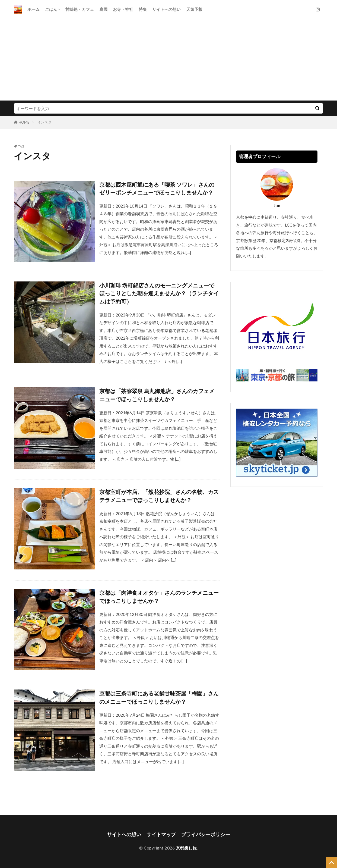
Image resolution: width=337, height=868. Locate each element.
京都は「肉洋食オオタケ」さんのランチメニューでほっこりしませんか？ (159, 597)
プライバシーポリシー (206, 834)
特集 (143, 9)
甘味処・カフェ (80, 9)
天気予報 (194, 9)
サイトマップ (161, 834)
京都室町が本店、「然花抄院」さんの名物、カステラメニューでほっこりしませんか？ (159, 496)
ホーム (34, 9)
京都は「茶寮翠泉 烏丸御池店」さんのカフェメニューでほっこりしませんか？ (157, 395)
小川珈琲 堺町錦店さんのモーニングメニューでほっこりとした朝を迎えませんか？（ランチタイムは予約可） (159, 293)
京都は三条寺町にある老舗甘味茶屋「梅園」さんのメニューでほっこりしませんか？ (159, 697)
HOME (24, 122)
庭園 (103, 9)
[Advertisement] (168, 60)
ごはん (51, 9)
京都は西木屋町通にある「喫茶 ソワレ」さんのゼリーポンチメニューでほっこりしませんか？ (157, 189)
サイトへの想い (166, 9)
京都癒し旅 (186, 848)
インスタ (44, 122)
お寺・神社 (123, 9)
